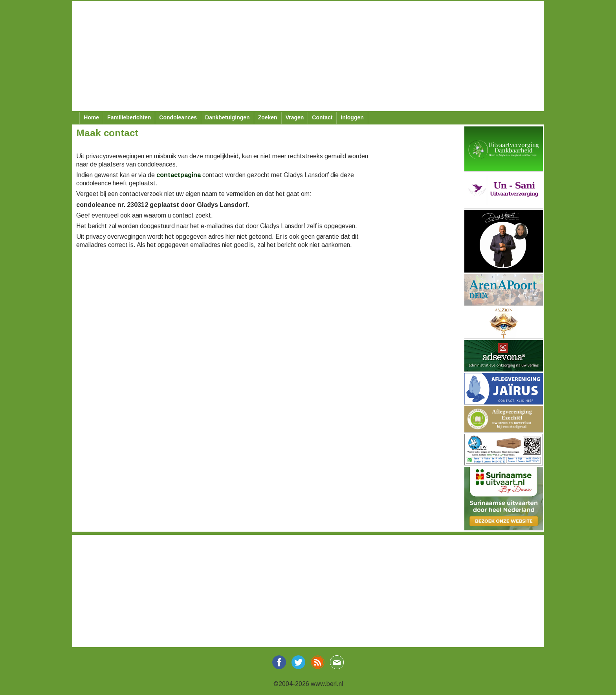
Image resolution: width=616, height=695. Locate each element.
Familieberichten (129, 117)
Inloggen (352, 117)
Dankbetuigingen (227, 117)
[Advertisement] (308, 56)
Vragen (295, 117)
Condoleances (178, 117)
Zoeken (268, 117)
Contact (322, 117)
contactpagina (179, 175)
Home (91, 117)
